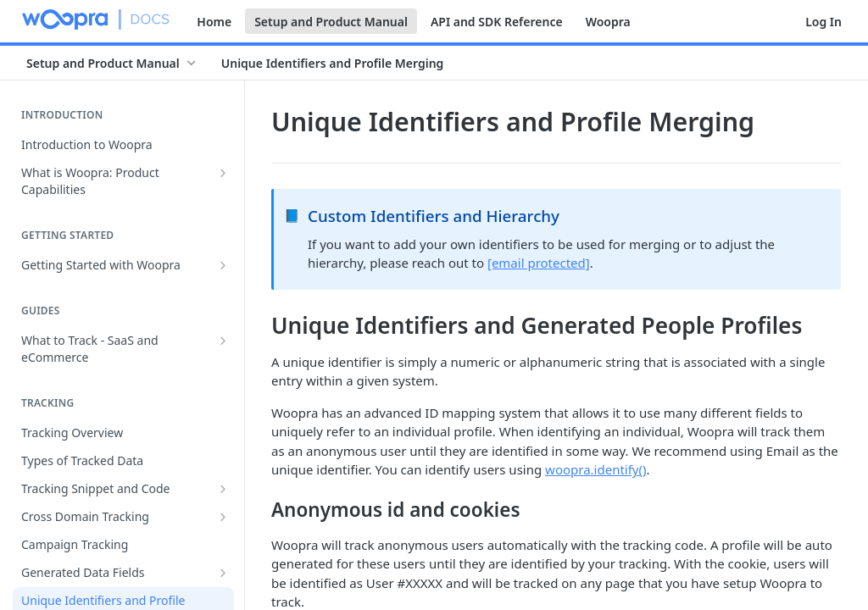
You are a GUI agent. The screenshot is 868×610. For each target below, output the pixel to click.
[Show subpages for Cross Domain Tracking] (223, 517)
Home (214, 22)
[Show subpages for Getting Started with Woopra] (223, 265)
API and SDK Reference (497, 22)
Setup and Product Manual (331, 22)
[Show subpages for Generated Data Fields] (223, 573)
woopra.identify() (595, 469)
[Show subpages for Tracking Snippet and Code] (223, 489)
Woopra (608, 22)
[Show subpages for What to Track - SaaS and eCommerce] (223, 341)
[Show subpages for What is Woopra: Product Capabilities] (223, 173)
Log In (823, 22)
